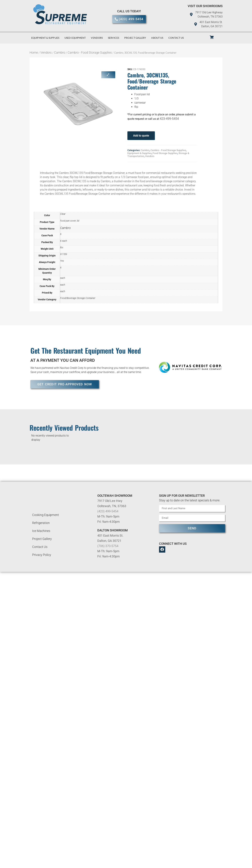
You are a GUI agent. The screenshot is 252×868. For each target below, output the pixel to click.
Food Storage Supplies (165, 153)
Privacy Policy (42, 555)
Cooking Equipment (46, 515)
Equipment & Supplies (45, 38)
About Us (157, 38)
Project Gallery (135, 38)
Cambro (60, 52)
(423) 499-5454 (108, 511)
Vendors (97, 38)
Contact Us (176, 38)
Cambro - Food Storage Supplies (90, 52)
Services (113, 38)
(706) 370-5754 (108, 546)
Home (34, 52)
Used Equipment (75, 38)
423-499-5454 (169, 119)
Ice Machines (41, 531)
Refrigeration (41, 523)
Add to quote (141, 136)
